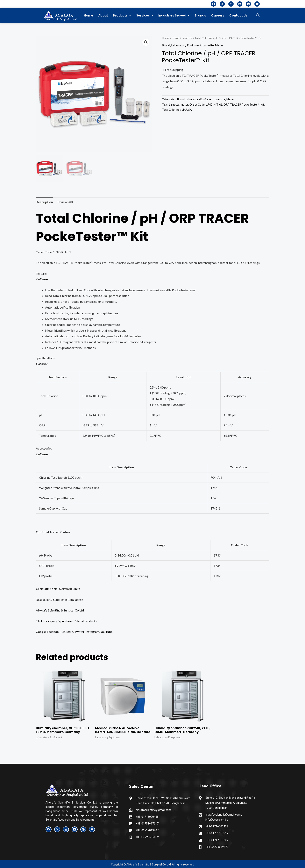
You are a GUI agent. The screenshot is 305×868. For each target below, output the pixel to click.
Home (89, 15)
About (103, 15)
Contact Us (238, 15)
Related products (85, 621)
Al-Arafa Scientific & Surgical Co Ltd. (60, 610)
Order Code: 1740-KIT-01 (206, 105)
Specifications (45, 358)
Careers (218, 15)
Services (145, 15)
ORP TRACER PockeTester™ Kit (244, 105)
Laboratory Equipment (186, 45)
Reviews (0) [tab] (65, 202)
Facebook (54, 632)
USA (189, 110)
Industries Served (174, 15)
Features (42, 274)
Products (122, 15)
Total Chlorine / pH (174, 110)
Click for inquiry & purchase (54, 621)
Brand (175, 38)
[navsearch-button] (258, 16)
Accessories (44, 448)
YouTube (106, 632)
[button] (146, 42)
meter (184, 105)
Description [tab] (44, 202)
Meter (219, 45)
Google (41, 632)
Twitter (79, 632)
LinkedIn (67, 632)
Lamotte (187, 38)
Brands (200, 15)
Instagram (92, 632)
